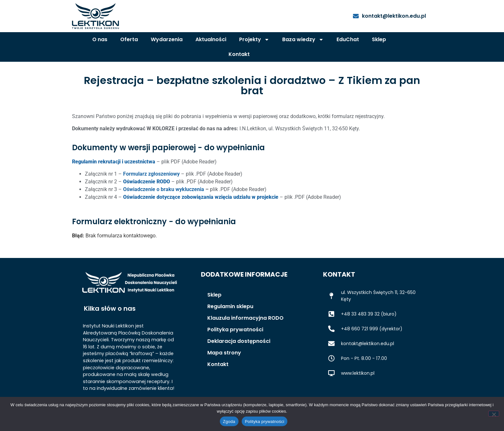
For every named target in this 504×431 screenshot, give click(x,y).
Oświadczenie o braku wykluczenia (164, 189)
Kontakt (239, 54)
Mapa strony (224, 353)
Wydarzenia (167, 39)
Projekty (254, 40)
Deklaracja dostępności (239, 341)
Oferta (129, 39)
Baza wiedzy (303, 40)
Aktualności (211, 39)
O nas (100, 39)
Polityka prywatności (235, 330)
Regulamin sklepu (230, 306)
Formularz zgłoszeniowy (151, 174)
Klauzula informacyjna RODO (245, 318)
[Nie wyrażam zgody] (494, 414)
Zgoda (229, 422)
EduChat (348, 39)
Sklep (379, 39)
